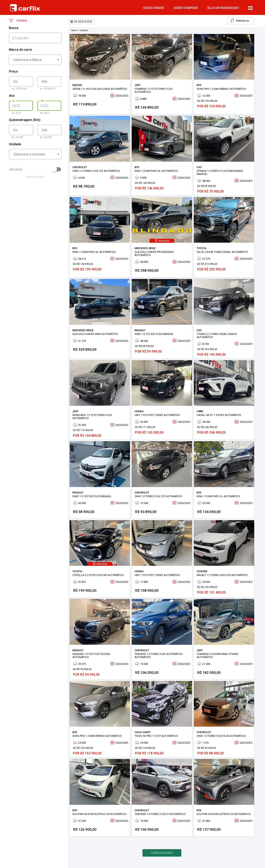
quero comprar (186, 8)
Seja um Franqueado (223, 8)
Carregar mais (162, 853)
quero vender (154, 8)
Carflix (25, 8)
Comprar (84, 30)
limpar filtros (35, 177)
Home (74, 30)
